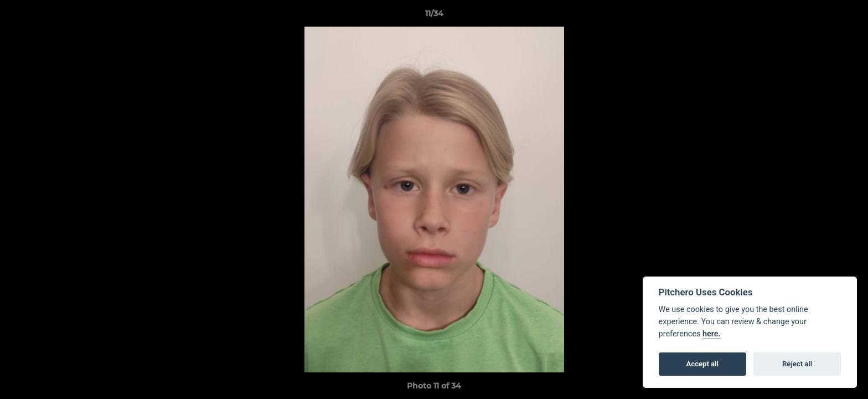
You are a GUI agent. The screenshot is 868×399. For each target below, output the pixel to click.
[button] (848, 16)
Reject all (797, 364)
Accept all (702, 364)
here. (712, 334)
